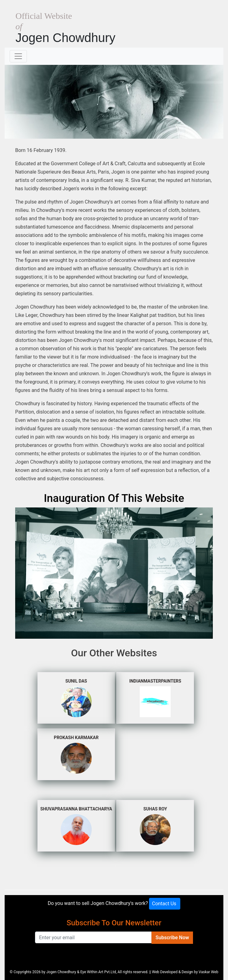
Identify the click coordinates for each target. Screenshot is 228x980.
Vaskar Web (208, 972)
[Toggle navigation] (18, 56)
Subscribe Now (172, 938)
